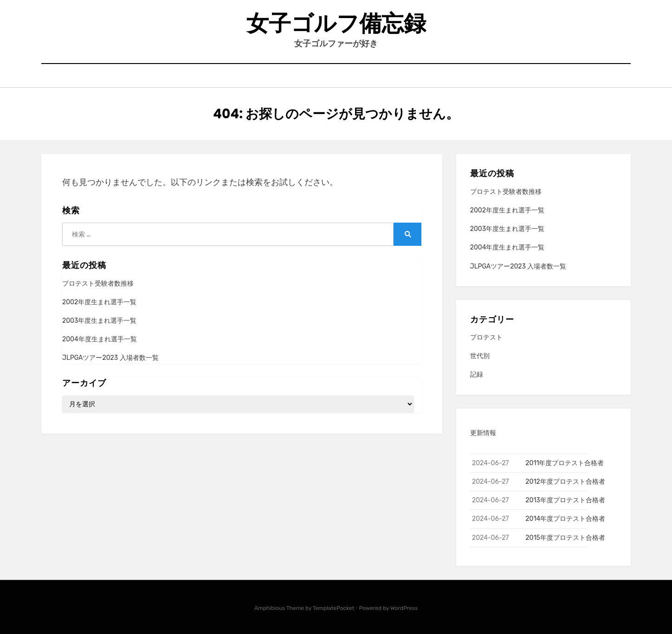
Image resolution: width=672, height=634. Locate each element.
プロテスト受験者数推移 (98, 284)
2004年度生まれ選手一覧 (100, 339)
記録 (477, 375)
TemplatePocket (334, 608)
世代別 (480, 356)
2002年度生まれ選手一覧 (99, 302)
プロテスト (486, 337)
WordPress (404, 608)
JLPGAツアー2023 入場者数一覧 (110, 358)
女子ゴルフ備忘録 (336, 23)
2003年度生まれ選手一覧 (99, 321)
